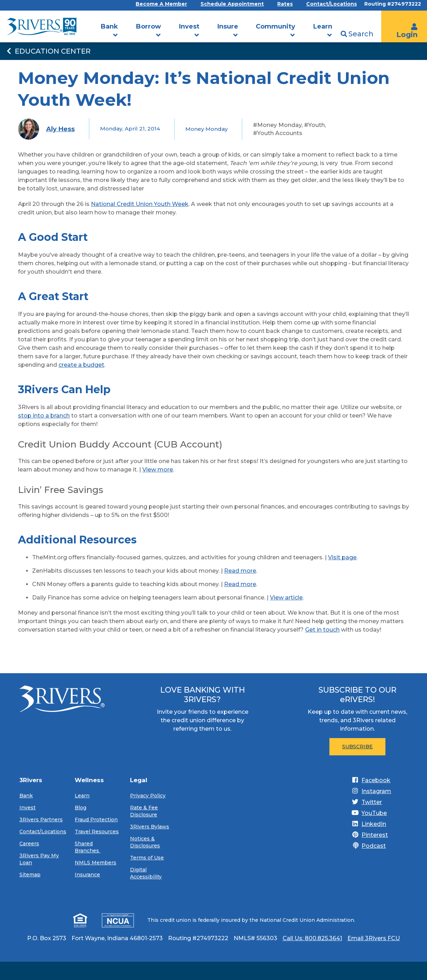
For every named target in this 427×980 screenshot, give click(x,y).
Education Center (48, 51)
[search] (380, 15)
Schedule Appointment (232, 4)
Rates (285, 4)
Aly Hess (60, 129)
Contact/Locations (332, 4)
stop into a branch (44, 416)
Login (407, 31)
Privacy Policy (148, 796)
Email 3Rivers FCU (374, 938)
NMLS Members (95, 863)
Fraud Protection (96, 820)
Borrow (148, 26)
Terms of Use (147, 858)
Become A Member (161, 4)
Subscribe (357, 747)
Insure (228, 26)
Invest (189, 26)
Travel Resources (97, 832)
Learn (323, 26)
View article (286, 598)
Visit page (342, 557)
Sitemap (30, 875)
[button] (116, 35)
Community (276, 26)
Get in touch (322, 630)
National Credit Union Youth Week (140, 204)
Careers (29, 844)
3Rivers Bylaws (150, 827)
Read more (240, 571)
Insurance (87, 875)
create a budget (81, 365)
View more (158, 470)
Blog (81, 808)
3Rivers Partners (41, 820)
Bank (109, 26)
